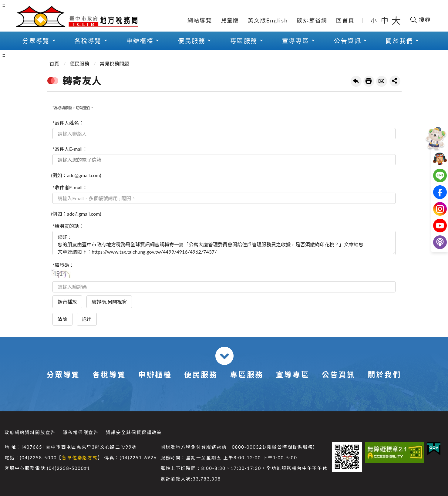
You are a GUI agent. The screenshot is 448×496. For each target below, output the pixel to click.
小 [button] (374, 20)
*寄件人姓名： (68, 123)
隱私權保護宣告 (81, 432)
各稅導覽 (88, 41)
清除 (62, 319)
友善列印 (369, 81)
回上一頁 (356, 81)
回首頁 (345, 20)
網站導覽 (200, 20)
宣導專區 (296, 41)
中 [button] (385, 20)
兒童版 (230, 20)
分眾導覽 (36, 41)
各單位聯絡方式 (80, 458)
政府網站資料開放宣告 (30, 432)
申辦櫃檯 (140, 41)
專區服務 (244, 41)
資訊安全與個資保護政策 (134, 432)
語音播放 (67, 302)
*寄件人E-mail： (70, 149)
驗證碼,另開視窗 (109, 302)
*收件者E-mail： (70, 187)
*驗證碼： (63, 265)
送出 (87, 319)
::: (3, 5)
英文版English (268, 20)
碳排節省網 (312, 20)
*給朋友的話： (68, 226)
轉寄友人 (382, 81)
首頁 (54, 64)
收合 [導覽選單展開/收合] (224, 356)
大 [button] (396, 20)
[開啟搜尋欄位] (420, 20)
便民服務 (192, 41)
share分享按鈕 (395, 81)
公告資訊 (348, 41)
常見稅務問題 (114, 64)
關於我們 (399, 41)
